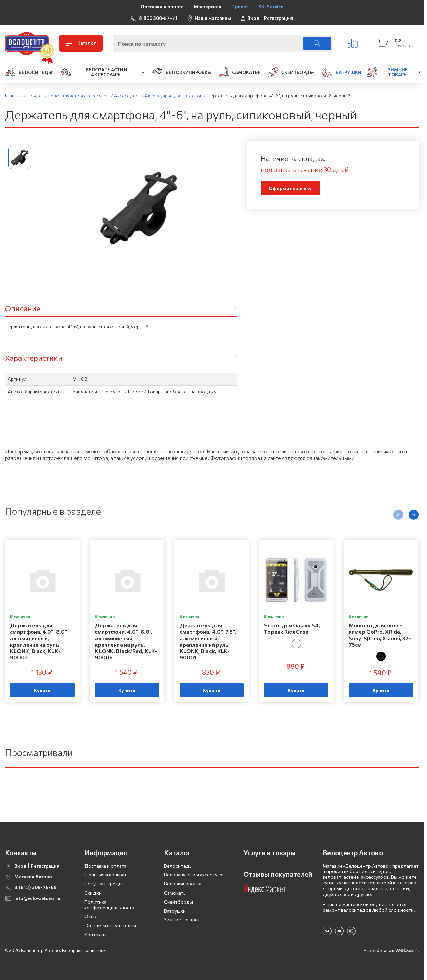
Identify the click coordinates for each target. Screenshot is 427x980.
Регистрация (278, 18)
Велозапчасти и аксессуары (195, 875)
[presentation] (398, 515)
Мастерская (207, 7)
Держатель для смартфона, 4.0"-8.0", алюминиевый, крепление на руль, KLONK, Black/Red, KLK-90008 (126, 641)
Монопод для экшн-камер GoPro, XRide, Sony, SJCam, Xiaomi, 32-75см (380, 635)
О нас (91, 916)
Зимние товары (181, 920)
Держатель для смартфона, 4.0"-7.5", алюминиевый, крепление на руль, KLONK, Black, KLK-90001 (208, 641)
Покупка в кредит (104, 884)
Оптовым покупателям (110, 925)
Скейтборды (179, 902)
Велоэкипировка (183, 884)
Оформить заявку (290, 188)
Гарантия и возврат (106, 875)
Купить (43, 690)
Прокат (240, 7)
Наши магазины (213, 18)
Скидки (93, 893)
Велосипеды (179, 866)
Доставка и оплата (162, 7)
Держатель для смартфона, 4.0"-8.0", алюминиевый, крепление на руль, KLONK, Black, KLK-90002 (39, 641)
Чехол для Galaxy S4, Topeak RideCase (292, 628)
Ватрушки (175, 911)
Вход (254, 18)
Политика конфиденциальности (109, 905)
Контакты (95, 934)
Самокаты (176, 893)
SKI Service (271, 7)
